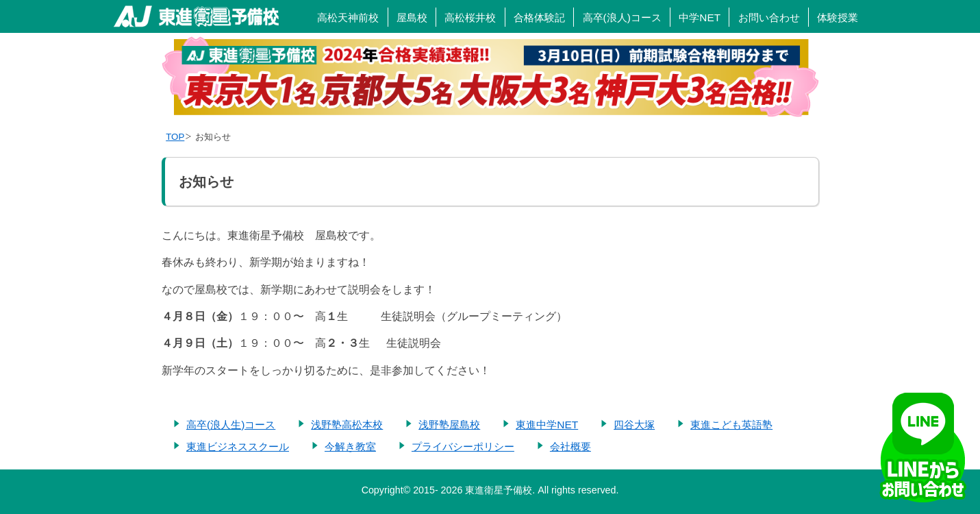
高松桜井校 (470, 17)
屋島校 (412, 17)
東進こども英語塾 (731, 425)
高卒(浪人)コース (622, 17)
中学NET (700, 17)
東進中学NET (547, 425)
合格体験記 (539, 17)
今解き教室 (350, 446)
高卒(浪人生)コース (231, 425)
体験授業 (838, 17)
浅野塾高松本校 (347, 425)
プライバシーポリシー (463, 446)
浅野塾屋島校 (449, 425)
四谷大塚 (634, 425)
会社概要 (570, 446)
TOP (175, 137)
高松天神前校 (348, 17)
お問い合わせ (769, 17)
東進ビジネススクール (238, 446)
